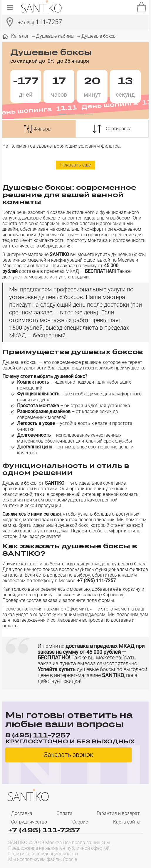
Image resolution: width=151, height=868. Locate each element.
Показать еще (75, 165)
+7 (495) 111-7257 (44, 830)
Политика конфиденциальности (43, 854)
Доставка (22, 813)
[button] (62, 114)
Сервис (80, 822)
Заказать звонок (68, 755)
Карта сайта (126, 822)
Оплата (64, 813)
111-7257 (40, 23)
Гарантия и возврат (118, 813)
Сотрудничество (29, 822)
